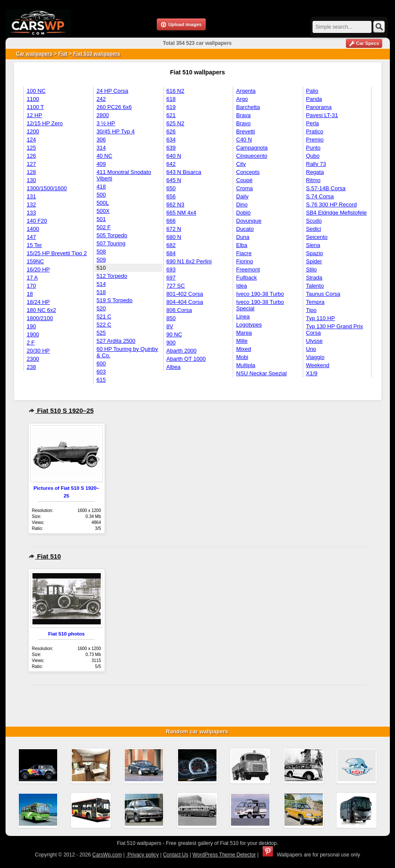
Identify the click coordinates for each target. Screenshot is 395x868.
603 (101, 372)
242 (101, 99)
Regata (315, 172)
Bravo (243, 123)
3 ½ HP (106, 123)
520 (101, 308)
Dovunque (249, 221)
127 (32, 164)
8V (170, 326)
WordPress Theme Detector (224, 855)
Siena (313, 245)
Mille (242, 341)
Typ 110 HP (321, 318)
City (241, 164)
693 (171, 269)
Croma (244, 188)
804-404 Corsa (185, 302)
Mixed (244, 349)
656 (171, 196)
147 (32, 237)
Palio (312, 91)
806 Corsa (179, 310)
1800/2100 (40, 318)
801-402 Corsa (185, 294)
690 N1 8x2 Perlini (189, 261)
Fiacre (244, 253)
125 (32, 148)
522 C (104, 325)
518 (101, 292)
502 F (104, 227)
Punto (313, 148)
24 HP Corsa (112, 91)
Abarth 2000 (182, 351)
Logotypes (249, 325)
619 (171, 107)
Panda (314, 99)
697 (171, 278)
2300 (33, 359)
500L (103, 203)
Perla (313, 123)
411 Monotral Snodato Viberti (124, 175)
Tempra (315, 302)
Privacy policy (142, 855)
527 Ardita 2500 (116, 341)
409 (101, 164)
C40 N (244, 140)
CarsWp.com (107, 855)
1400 (33, 229)
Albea (174, 367)
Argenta (246, 91)
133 (32, 213)
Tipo (312, 310)
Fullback (246, 278)
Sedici (314, 229)
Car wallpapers (34, 54)
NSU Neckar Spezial (262, 373)
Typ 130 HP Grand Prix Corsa (335, 330)
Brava (243, 115)
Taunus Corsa (323, 294)
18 (30, 294)
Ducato (245, 229)
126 (32, 156)
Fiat (63, 54)
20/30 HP (38, 351)
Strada (314, 278)
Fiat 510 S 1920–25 (61, 410)
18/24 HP (38, 302)
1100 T (35, 107)
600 (101, 363)
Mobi (242, 357)
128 (32, 172)
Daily (242, 196)
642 (171, 164)
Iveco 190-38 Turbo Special (260, 305)
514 (101, 284)
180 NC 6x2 (42, 310)
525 (101, 333)
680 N (174, 237)
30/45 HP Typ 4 (116, 131)
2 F (31, 343)
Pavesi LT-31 (322, 115)
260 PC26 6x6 (114, 107)
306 (101, 140)
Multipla (246, 365)
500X (103, 211)
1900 (33, 334)
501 (101, 219)
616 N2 (176, 91)
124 (32, 140)
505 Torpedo (112, 235)
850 (171, 318)
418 (101, 187)
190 (32, 326)
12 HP (35, 115)
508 (101, 252)
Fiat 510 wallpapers (96, 54)
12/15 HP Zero (45, 123)
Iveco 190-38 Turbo (260, 294)
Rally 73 (316, 164)
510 (101, 268)
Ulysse (315, 341)
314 (101, 148)
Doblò (243, 213)
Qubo (313, 156)
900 (171, 343)
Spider (314, 261)
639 (171, 148)
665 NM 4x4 (181, 213)
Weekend (318, 365)
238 (32, 367)
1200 (33, 131)
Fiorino (245, 261)
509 (101, 260)
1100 (33, 99)
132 (32, 204)
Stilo (312, 269)
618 (171, 99)
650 (171, 188)
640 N (174, 156)
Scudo (314, 221)
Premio (315, 140)
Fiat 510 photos (67, 634)
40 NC (104, 156)
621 (171, 115)
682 (171, 245)
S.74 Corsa (320, 196)
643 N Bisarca (184, 172)
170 (32, 286)
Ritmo (313, 180)
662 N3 (176, 204)
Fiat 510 (45, 556)
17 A (32, 278)
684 (171, 253)
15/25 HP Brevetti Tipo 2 (57, 253)
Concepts (248, 172)
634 (171, 140)
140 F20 (37, 221)
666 (171, 221)
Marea (244, 333)
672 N (174, 229)
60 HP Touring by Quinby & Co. (127, 352)
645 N (174, 180)
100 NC (36, 91)
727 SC (176, 286)
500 (101, 195)
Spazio (315, 253)
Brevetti (246, 131)
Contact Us (176, 855)
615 (101, 380)
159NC (35, 261)
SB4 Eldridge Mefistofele (336, 213)
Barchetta (248, 107)
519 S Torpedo (114, 300)
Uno (311, 349)
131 (32, 196)
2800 (103, 115)
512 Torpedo (112, 276)
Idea (241, 286)
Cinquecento (252, 156)
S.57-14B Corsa (326, 188)
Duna (243, 237)
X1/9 (312, 373)
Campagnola (252, 148)
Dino (242, 204)
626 (171, 131)
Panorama (319, 107)
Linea (243, 316)
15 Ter (35, 245)
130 (32, 180)
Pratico (315, 131)
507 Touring (111, 243)
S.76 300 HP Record (332, 204)
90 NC (174, 334)
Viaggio (315, 357)
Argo (242, 99)
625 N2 (176, 123)
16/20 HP (38, 269)
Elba (242, 245)
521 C (104, 316)
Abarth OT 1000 (186, 359)
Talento (315, 286)
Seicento (317, 237)
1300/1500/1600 (47, 188)
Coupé (244, 180)
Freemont (248, 269)
